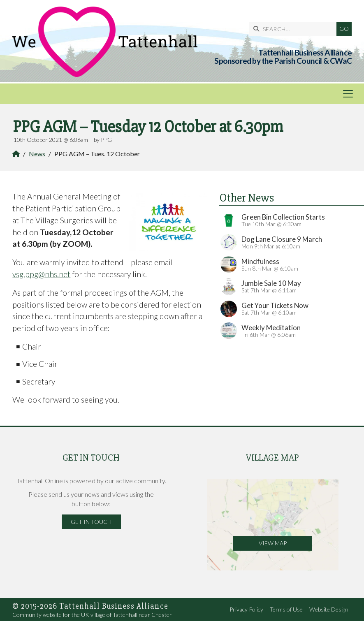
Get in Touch (91, 522)
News (37, 154)
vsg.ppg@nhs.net (41, 274)
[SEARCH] (295, 29)
